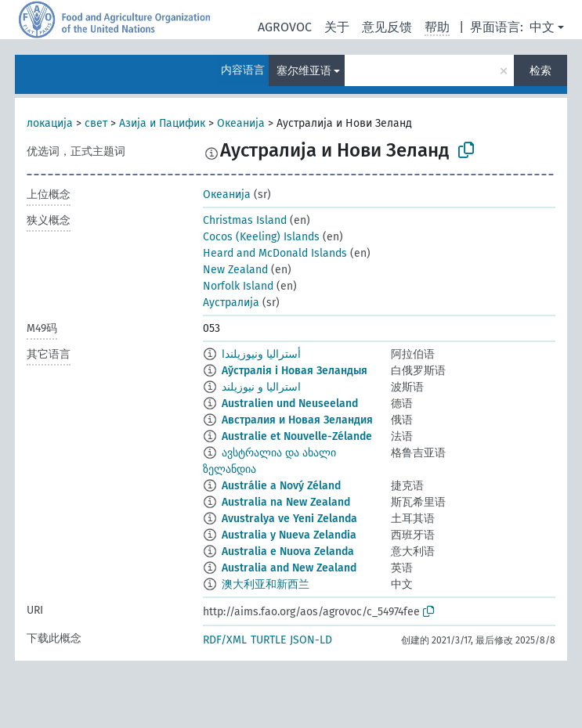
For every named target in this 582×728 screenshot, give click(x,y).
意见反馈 (387, 27)
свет (96, 123)
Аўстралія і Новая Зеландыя (295, 371)
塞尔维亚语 (304, 71)
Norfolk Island (238, 286)
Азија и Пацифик (162, 123)
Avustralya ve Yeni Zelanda (289, 519)
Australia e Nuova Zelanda (288, 551)
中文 (542, 27)
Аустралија (231, 303)
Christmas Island (245, 220)
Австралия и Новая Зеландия (297, 420)
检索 (540, 71)
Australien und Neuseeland (290, 404)
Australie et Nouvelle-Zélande (297, 436)
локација (50, 123)
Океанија (241, 123)
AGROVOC (285, 27)
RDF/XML (225, 640)
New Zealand (235, 270)
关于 (337, 27)
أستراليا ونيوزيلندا (261, 354)
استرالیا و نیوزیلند (261, 387)
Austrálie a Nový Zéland (281, 486)
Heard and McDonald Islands (275, 253)
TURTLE (268, 640)
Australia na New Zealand (286, 502)
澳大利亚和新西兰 (266, 584)
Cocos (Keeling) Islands (261, 237)
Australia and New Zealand (289, 568)
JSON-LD (311, 640)
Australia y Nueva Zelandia (289, 535)
